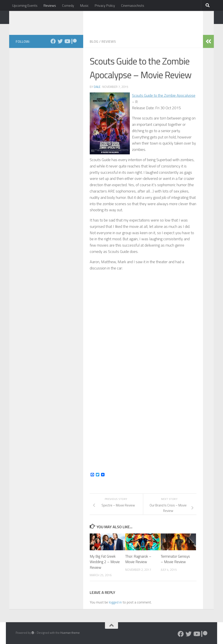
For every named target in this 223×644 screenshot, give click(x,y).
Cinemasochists (133, 5)
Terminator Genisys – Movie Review (175, 559)
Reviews (50, 5)
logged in (115, 602)
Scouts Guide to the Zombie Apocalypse (164, 95)
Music (84, 5)
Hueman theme (70, 633)
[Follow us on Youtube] (67, 41)
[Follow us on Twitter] (60, 41)
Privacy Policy (105, 5)
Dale (97, 87)
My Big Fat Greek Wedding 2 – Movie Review (105, 562)
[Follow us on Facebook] (53, 41)
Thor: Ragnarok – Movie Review (138, 559)
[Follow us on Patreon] (74, 41)
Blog (94, 41)
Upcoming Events (25, 5)
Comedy (68, 5)
